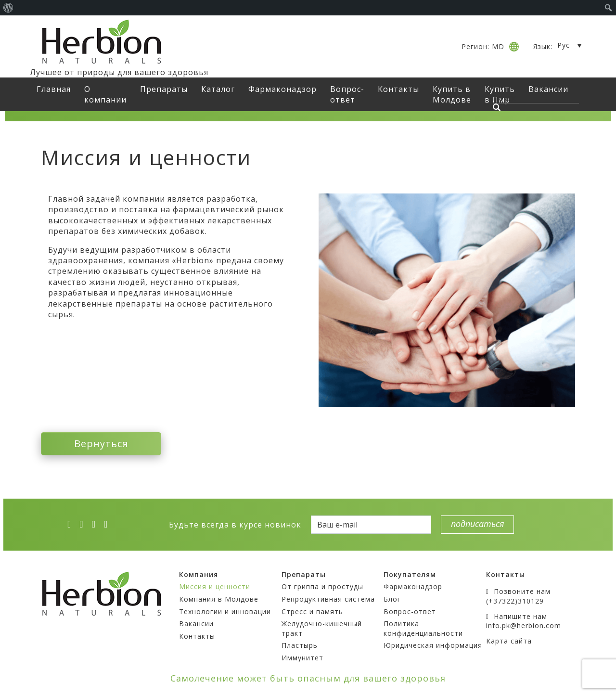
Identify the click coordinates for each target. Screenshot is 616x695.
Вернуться (101, 444)
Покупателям (410, 574)
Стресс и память (312, 611)
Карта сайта (509, 641)
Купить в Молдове (452, 94)
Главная (54, 89)
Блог (392, 599)
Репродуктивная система (328, 599)
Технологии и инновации (225, 611)
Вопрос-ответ (347, 94)
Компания (199, 574)
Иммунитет (302, 658)
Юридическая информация (433, 645)
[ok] (109, 524)
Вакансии (196, 624)
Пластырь (300, 645)
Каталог (218, 89)
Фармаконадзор (282, 89)
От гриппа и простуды (322, 586)
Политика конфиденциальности (423, 628)
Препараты (164, 89)
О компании (105, 94)
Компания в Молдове (219, 599)
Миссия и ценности (215, 586)
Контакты (398, 89)
